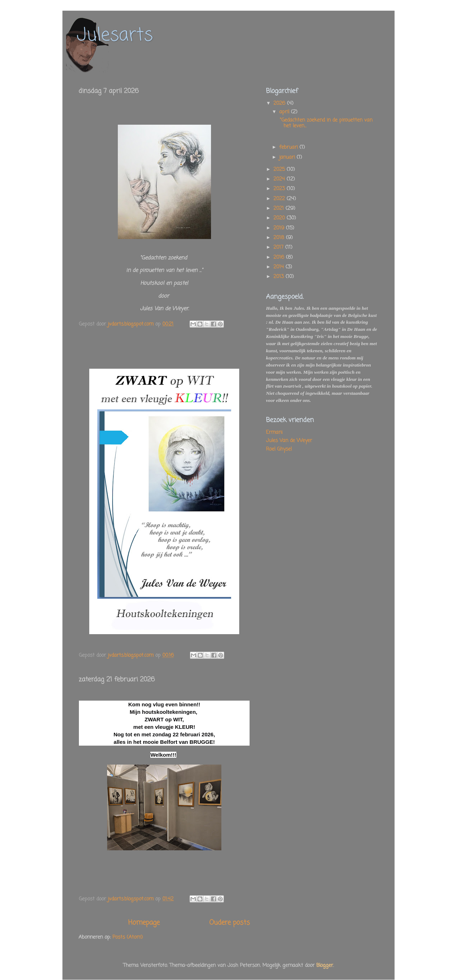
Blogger (325, 966)
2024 (280, 179)
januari (288, 157)
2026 (280, 103)
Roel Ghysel (279, 449)
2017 (279, 247)
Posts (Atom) (128, 937)
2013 (280, 277)
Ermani (274, 432)
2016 (280, 257)
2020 (280, 218)
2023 (280, 189)
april (285, 112)
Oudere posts (230, 923)
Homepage (144, 923)
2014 (280, 267)
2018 (280, 238)
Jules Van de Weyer (289, 441)
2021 (280, 208)
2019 (280, 228)
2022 (280, 199)
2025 (280, 170)
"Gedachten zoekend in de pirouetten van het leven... (325, 123)
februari (289, 147)
